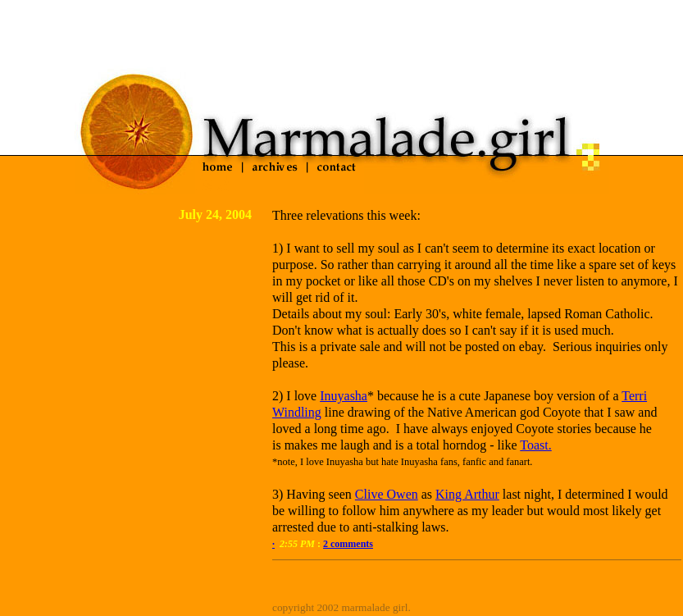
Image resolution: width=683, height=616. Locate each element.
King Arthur (467, 494)
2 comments (348, 544)
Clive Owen (387, 494)
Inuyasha (344, 396)
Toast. (535, 445)
